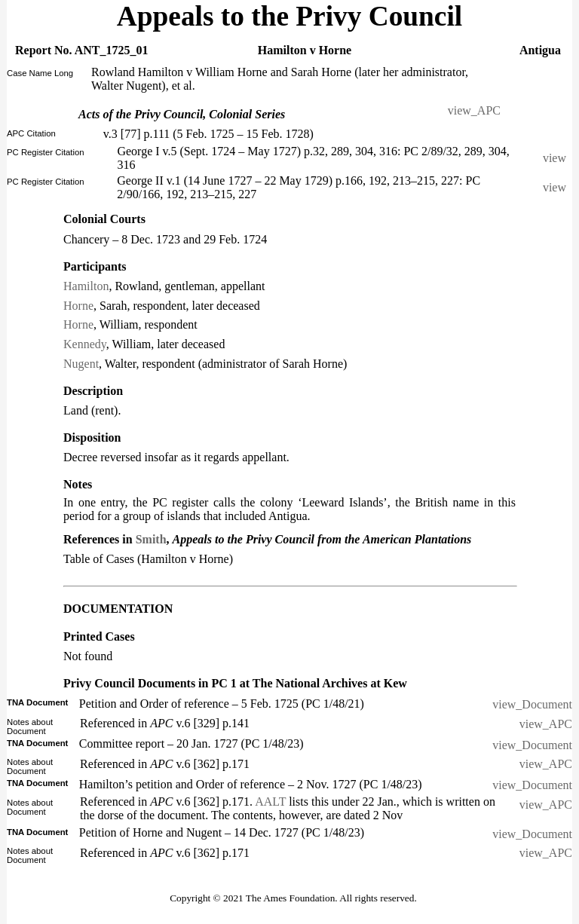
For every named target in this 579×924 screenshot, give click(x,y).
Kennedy (85, 344)
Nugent (81, 364)
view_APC (474, 110)
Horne (78, 306)
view (558, 158)
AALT (270, 802)
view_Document (532, 704)
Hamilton (86, 286)
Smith (151, 539)
